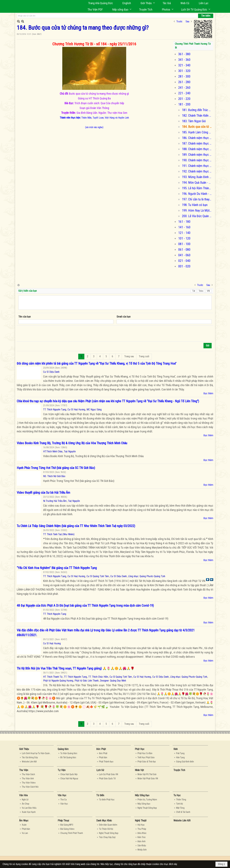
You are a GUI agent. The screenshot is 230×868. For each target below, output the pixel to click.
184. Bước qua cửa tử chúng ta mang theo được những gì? (197, 127)
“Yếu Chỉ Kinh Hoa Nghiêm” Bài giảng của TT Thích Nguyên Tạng (57, 568)
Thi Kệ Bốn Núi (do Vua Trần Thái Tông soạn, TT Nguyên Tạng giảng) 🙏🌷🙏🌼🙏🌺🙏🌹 (76, 668)
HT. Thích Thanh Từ (53, 677)
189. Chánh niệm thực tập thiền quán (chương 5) (197, 155)
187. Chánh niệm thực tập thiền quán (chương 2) (197, 143)
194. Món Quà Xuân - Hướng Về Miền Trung (197, 183)
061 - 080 (184, 250)
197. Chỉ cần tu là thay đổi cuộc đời (197, 199)
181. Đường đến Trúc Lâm (197, 110)
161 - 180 (184, 222)
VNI (208, 291)
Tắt (194, 291)
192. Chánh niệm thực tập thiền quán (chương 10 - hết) (197, 171)
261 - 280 (184, 82)
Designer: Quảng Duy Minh (113, 681)
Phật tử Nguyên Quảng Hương (58, 681)
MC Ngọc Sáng (94, 410)
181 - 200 (184, 104)
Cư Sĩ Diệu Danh (51, 372)
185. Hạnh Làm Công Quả (197, 132)
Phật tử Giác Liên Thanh (87, 681)
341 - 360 (184, 60)
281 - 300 (184, 76)
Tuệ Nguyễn (70, 451)
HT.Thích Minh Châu (53, 451)
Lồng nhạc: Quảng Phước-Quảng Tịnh (147, 576)
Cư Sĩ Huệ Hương (76, 410)
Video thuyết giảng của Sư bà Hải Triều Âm (43, 493)
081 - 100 (184, 244)
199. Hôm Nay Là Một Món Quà (197, 210)
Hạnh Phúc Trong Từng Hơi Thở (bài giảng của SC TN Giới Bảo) (56, 468)
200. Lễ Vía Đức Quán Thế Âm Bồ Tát (197, 216)
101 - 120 (184, 238)
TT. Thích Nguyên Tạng (55, 410)
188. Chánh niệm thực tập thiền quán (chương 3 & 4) (197, 149)
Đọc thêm (208, 393)
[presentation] (43, 334)
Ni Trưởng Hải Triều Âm (55, 501)
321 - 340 (184, 65)
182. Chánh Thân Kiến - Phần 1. (197, 116)
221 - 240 (184, 93)
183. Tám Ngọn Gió (194, 121)
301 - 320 (184, 71)
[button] (147, 3)
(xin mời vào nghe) (94, 127)
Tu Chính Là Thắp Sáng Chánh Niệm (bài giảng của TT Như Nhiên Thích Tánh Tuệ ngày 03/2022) (76, 526)
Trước (179, 21)
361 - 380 (184, 54)
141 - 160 (184, 227)
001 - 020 (184, 266)
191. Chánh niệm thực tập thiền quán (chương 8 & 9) (197, 166)
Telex (201, 291)
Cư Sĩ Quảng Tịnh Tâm (98, 576)
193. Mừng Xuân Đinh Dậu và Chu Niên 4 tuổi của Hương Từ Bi (197, 177)
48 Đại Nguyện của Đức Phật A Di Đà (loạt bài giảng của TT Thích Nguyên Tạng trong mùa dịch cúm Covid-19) (85, 606)
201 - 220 (184, 99)
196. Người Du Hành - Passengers (197, 194)
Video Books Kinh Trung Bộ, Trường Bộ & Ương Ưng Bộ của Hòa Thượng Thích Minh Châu (72, 443)
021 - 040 (184, 261)
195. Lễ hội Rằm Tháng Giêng (197, 188)
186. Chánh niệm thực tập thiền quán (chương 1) (197, 138)
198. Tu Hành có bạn (195, 205)
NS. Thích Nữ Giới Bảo (54, 476)
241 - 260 (184, 88)
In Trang (18, 285)
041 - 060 (184, 255)
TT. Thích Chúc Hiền (98, 677)
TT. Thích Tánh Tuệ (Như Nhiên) (59, 534)
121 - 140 (184, 233)
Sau (187, 21)
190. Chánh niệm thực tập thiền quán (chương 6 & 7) (197, 160)
